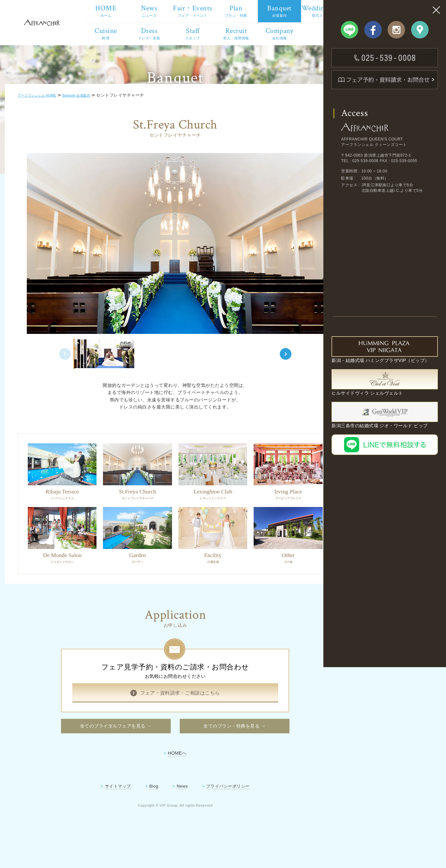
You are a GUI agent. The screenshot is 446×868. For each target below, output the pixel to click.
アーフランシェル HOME (44, 134)
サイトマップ (104, 813)
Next (275, 385)
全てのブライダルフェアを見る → (102, 752)
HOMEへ (164, 780)
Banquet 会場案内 (92, 134)
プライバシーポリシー (214, 813)
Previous (48, 385)
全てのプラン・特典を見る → (221, 752)
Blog (140, 813)
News (169, 813)
